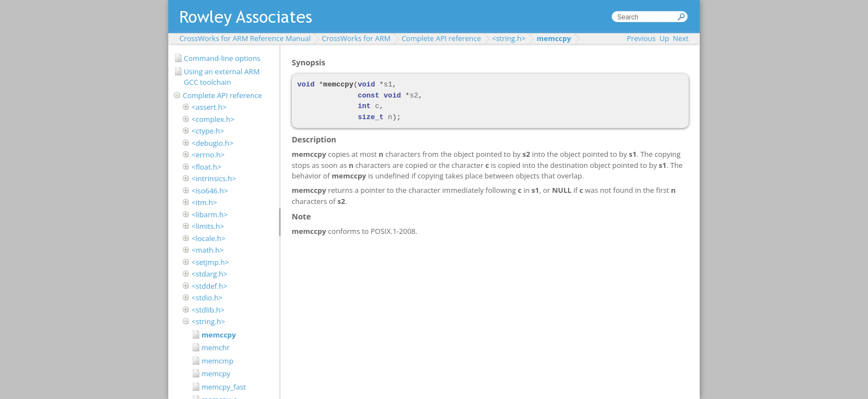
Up (664, 38)
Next (681, 38)
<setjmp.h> (210, 262)
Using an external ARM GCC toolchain (222, 77)
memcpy (216, 374)
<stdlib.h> (208, 310)
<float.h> (206, 167)
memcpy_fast (224, 387)
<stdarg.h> (210, 274)
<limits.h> (208, 226)
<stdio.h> (207, 298)
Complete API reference (441, 38)
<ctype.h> (208, 131)
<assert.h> (209, 107)
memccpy (554, 38)
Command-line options (222, 58)
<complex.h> (213, 119)
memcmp (218, 361)
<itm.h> (204, 202)
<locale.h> (208, 238)
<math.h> (208, 250)
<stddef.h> (210, 286)
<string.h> (509, 38)
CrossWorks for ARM (356, 38)
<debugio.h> (213, 143)
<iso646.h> (210, 191)
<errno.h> (208, 155)
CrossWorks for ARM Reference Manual (245, 38)
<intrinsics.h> (214, 178)
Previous (641, 38)
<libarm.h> (210, 214)
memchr (216, 347)
